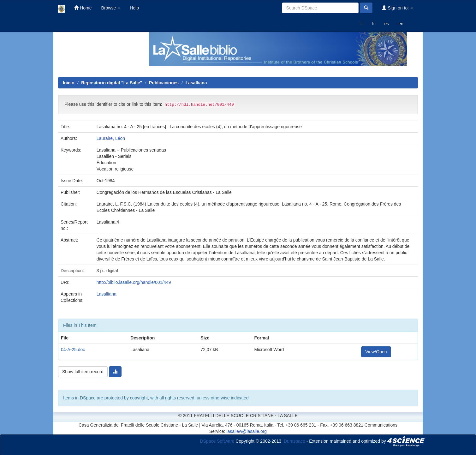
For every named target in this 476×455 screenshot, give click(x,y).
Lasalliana (196, 83)
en (401, 24)
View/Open (376, 352)
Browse (111, 8)
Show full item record (83, 372)
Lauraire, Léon (111, 138)
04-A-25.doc (73, 350)
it (362, 24)
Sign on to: (398, 8)
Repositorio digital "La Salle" (112, 83)
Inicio (69, 83)
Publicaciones (164, 83)
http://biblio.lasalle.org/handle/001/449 (134, 282)
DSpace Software (217, 441)
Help (134, 8)
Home (83, 8)
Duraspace (295, 441)
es (387, 24)
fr (374, 24)
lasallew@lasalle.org (247, 431)
